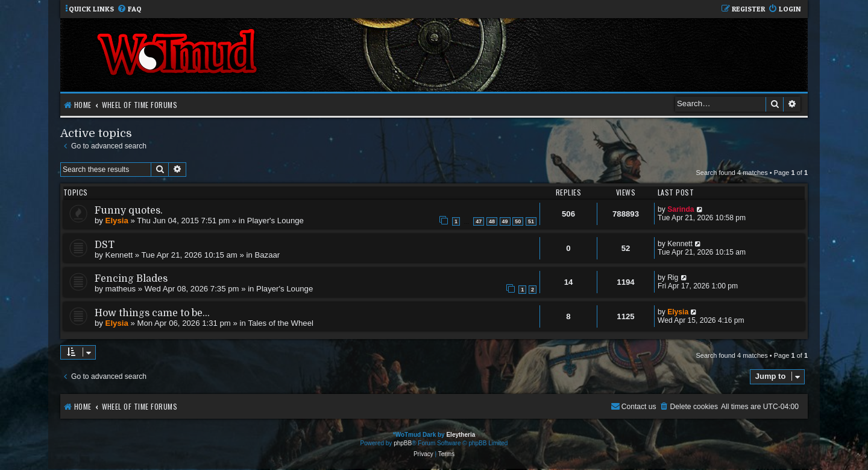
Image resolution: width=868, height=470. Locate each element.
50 (518, 221)
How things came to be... (152, 313)
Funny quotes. (129, 211)
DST (105, 245)
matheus (121, 289)
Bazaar (267, 255)
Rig (673, 278)
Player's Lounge (275, 221)
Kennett (119, 255)
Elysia (117, 221)
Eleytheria (461, 435)
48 (492, 221)
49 (505, 221)
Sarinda (681, 209)
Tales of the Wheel (281, 323)
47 (479, 221)
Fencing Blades (131, 279)
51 (531, 221)
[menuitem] (129, 9)
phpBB (403, 443)
